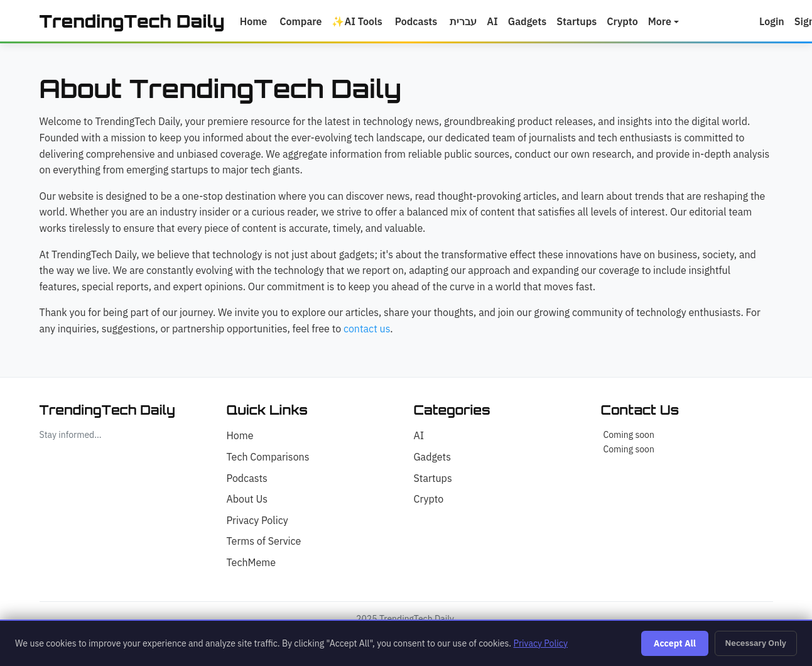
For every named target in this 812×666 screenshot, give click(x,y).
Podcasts (423, 22)
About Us (247, 500)
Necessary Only (756, 643)
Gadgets (533, 22)
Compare (307, 22)
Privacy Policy (257, 521)
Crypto (629, 22)
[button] (755, 22)
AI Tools (364, 22)
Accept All (675, 643)
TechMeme (252, 563)
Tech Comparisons (268, 458)
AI (499, 22)
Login (778, 22)
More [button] (666, 22)
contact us (367, 329)
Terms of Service (264, 542)
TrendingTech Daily (135, 22)
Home (260, 22)
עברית (469, 22)
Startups (583, 22)
